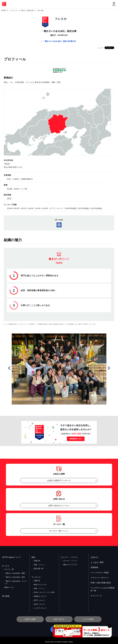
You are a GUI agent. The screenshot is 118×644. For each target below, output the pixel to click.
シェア (100, 48)
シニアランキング (40, 605)
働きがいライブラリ (70, 564)
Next (109, 368)
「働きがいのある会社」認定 (15, 576)
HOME (4, 10)
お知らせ (94, 557)
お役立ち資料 (30, 616)
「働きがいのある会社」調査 (15, 573)
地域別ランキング (40, 594)
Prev (10, 368)
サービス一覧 (9, 569)
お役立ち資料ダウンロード (59, 480)
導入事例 (6, 595)
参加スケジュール (40, 583)
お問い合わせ (59, 616)
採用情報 (94, 567)
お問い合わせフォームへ (59, 505)
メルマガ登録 (88, 616)
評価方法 (37, 561)
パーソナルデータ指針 (100, 572)
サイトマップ (96, 596)
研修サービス (9, 586)
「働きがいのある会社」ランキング (15, 581)
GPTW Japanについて (11, 557)
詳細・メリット (39, 564)
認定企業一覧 (38, 568)
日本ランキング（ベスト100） (45, 591)
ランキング (14, 10)
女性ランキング (39, 602)
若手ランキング (39, 598)
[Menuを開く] (114, 4)
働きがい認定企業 (27, 10)
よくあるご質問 (97, 562)
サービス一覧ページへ (59, 531)
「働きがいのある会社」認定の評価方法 (59, 41)
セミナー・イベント (70, 561)
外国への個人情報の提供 (101, 583)
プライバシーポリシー (100, 578)
